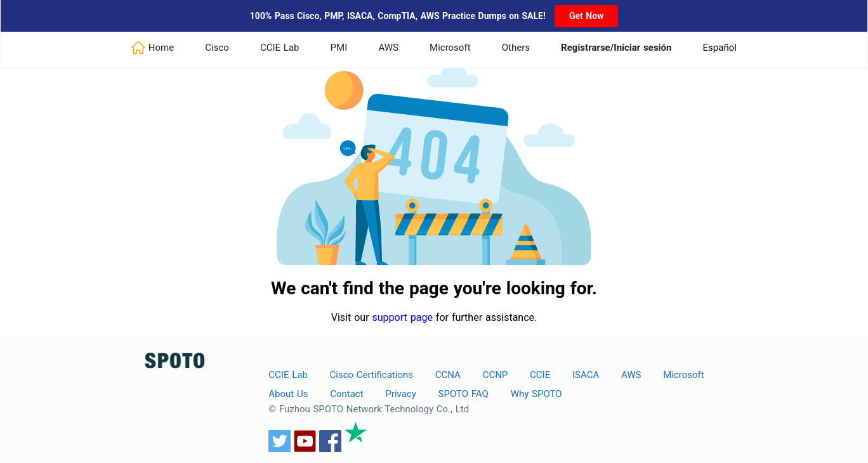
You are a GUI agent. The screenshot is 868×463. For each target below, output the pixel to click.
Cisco (217, 48)
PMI (339, 48)
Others (516, 48)
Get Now (586, 16)
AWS (388, 48)
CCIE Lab (280, 48)
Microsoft (450, 48)
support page (403, 317)
